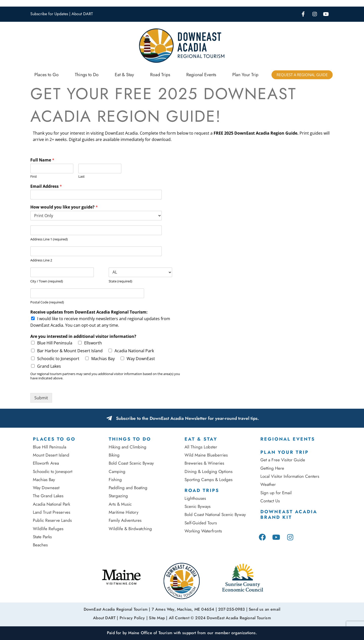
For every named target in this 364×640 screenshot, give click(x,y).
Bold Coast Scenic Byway (131, 463)
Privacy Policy (132, 617)
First (34, 177)
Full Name (42, 160)
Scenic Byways (198, 506)
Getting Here (272, 468)
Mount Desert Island (51, 455)
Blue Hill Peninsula (55, 343)
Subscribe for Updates (49, 14)
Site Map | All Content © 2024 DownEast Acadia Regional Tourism (210, 617)
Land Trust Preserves (52, 512)
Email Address (46, 186)
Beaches (40, 545)
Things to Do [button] (87, 75)
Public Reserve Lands (52, 520)
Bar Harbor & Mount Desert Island (70, 351)
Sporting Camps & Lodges (209, 480)
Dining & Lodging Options (209, 471)
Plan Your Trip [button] (245, 75)
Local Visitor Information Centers (290, 476)
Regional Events (201, 75)
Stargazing (118, 496)
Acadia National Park (134, 351)
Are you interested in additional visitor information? (83, 336)
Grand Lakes (49, 366)
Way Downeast (46, 488)
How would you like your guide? (64, 207)
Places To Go (54, 439)
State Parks (42, 537)
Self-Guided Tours (201, 523)
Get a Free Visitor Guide (283, 460)
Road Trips (202, 490)
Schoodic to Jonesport (58, 359)
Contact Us (270, 501)
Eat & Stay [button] (124, 75)
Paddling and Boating (128, 488)
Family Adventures (125, 520)
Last (82, 177)
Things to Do (130, 439)
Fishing (115, 480)
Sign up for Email (277, 493)
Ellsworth (93, 343)
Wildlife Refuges (48, 529)
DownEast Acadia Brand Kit (289, 514)
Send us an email (265, 609)
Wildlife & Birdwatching (130, 529)
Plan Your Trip (285, 452)
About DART (82, 14)
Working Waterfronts (203, 531)
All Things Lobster (201, 447)
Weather (268, 484)
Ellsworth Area (46, 463)
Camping (117, 471)
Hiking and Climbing (128, 447)
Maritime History (123, 512)
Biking (114, 455)
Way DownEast (141, 359)
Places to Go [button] (47, 75)
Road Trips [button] (160, 75)
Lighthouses (195, 498)
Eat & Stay (201, 439)
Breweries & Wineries (204, 463)
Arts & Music (120, 504)
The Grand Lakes (48, 496)
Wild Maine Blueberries (206, 455)
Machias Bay (103, 359)
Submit (41, 398)
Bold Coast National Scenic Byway (215, 514)
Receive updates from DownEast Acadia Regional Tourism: (89, 312)
